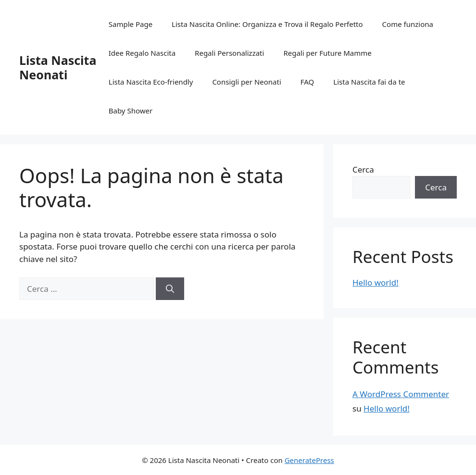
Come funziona (408, 24)
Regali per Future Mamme (327, 53)
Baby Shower (131, 111)
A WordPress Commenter (401, 394)
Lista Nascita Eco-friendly (151, 82)
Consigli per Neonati (246, 82)
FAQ (307, 82)
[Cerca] (170, 289)
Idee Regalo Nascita (142, 53)
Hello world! (376, 282)
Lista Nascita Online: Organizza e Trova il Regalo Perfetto (267, 24)
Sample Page (131, 24)
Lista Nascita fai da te (369, 82)
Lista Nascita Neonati (58, 67)
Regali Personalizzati (229, 53)
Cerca (363, 169)
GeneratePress (309, 460)
